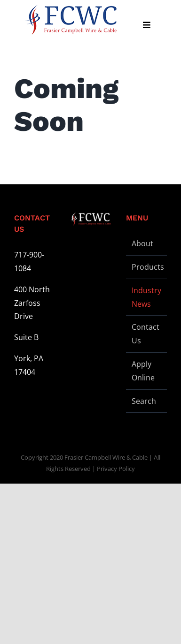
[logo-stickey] (71, 20)
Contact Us (146, 334)
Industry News (146, 297)
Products (147, 267)
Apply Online (143, 371)
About (142, 243)
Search (144, 401)
